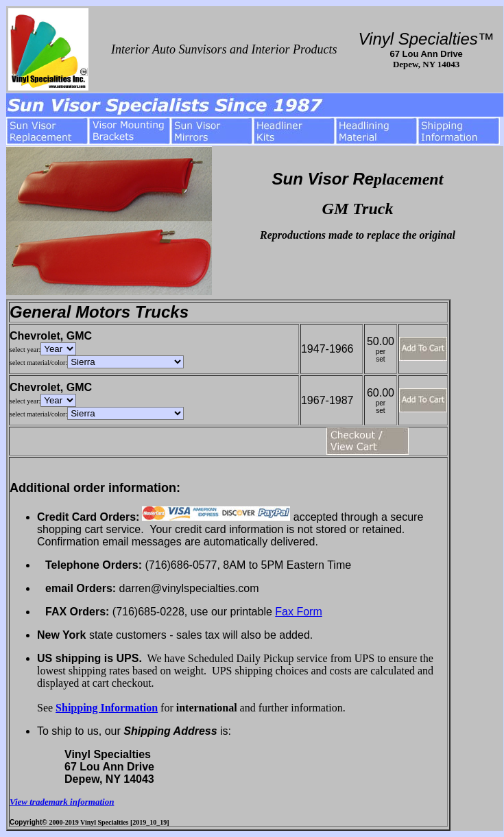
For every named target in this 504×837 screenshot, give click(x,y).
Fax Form (298, 612)
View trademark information (62, 802)
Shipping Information (107, 708)
